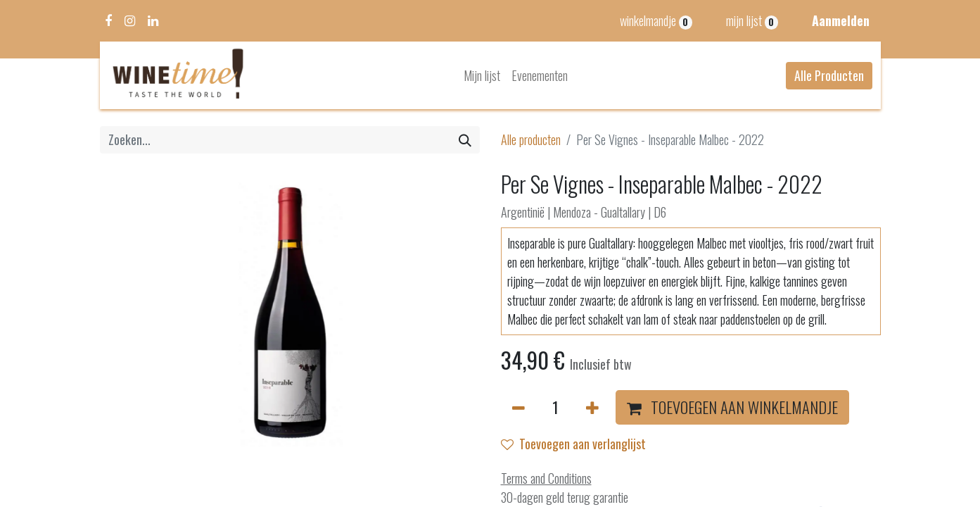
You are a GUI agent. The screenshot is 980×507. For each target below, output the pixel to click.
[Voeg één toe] (592, 408)
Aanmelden (841, 20)
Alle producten (531, 139)
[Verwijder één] (518, 408)
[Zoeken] (465, 140)
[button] (732, 408)
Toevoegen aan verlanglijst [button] (573, 444)
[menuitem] (482, 76)
